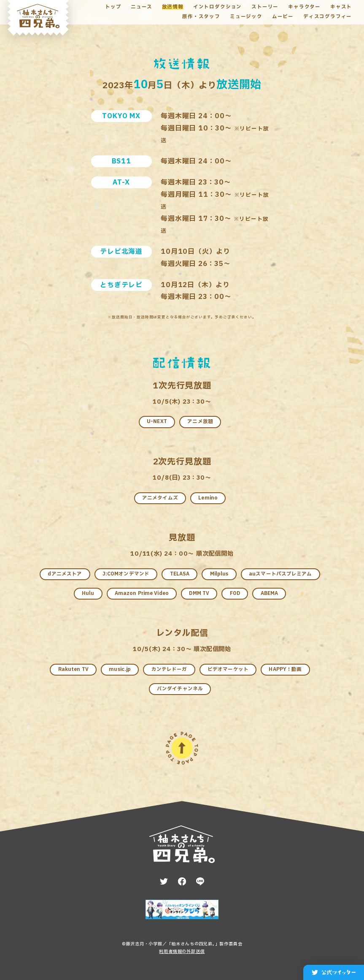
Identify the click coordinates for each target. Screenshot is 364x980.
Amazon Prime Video (142, 593)
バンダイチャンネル (180, 689)
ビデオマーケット (228, 669)
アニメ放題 (200, 422)
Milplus (219, 574)
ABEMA (270, 593)
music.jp (120, 669)
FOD (235, 593)
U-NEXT (157, 422)
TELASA (180, 574)
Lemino (208, 498)
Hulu (88, 593)
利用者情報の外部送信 (182, 951)
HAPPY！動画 (285, 669)
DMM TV (199, 593)
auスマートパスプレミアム (280, 574)
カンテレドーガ (169, 669)
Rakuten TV (73, 669)
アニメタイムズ (160, 498)
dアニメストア (65, 574)
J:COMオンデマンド (126, 574)
